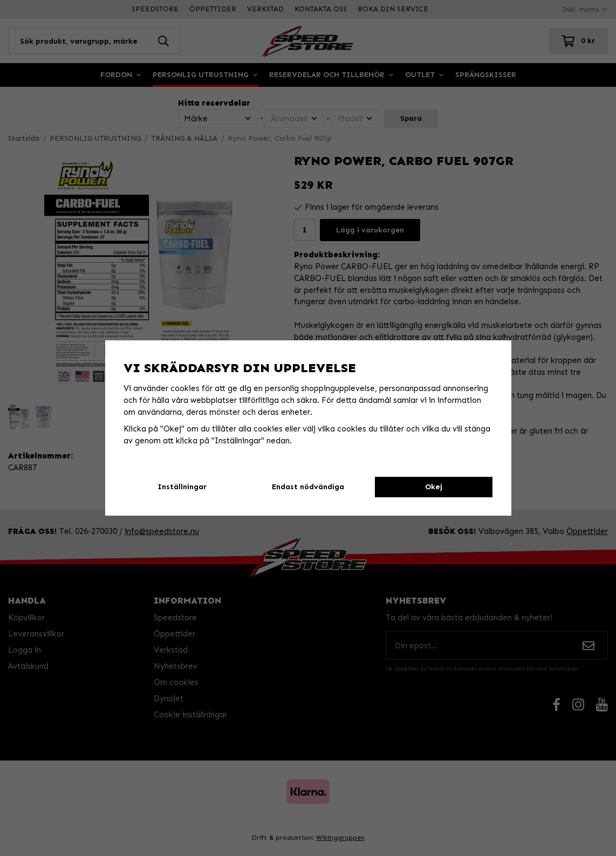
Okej (434, 487)
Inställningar (182, 487)
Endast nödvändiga (308, 487)
